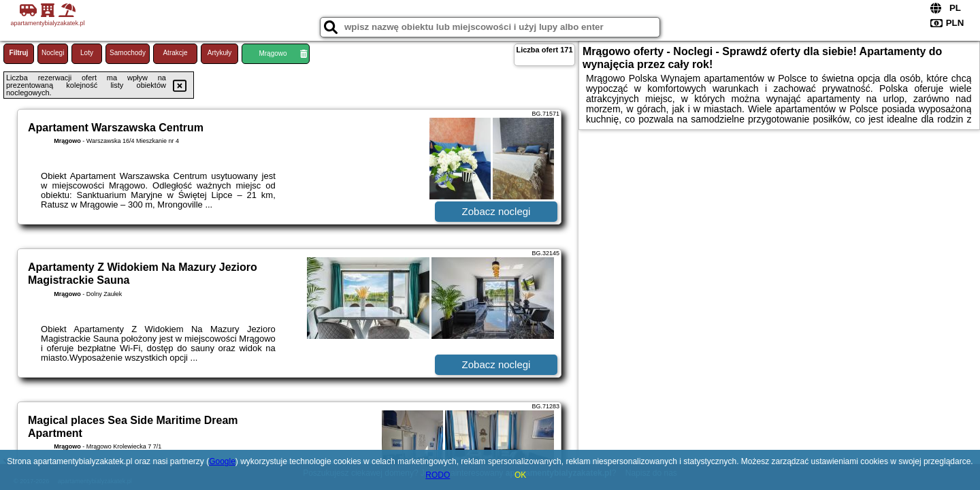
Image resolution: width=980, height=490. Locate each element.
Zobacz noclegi (496, 211)
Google (222, 461)
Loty (87, 53)
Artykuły (220, 53)
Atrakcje (175, 53)
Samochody (128, 53)
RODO (438, 475)
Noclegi (53, 53)
